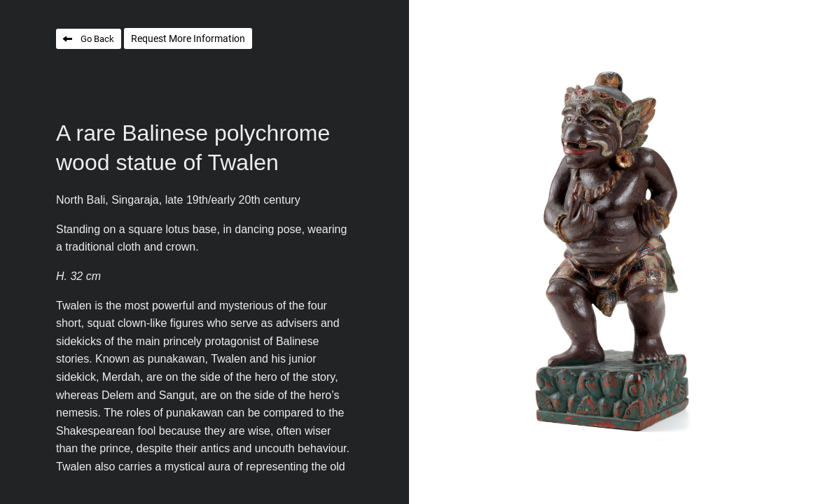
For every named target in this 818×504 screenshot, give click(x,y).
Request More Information (188, 38)
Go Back (97, 39)
